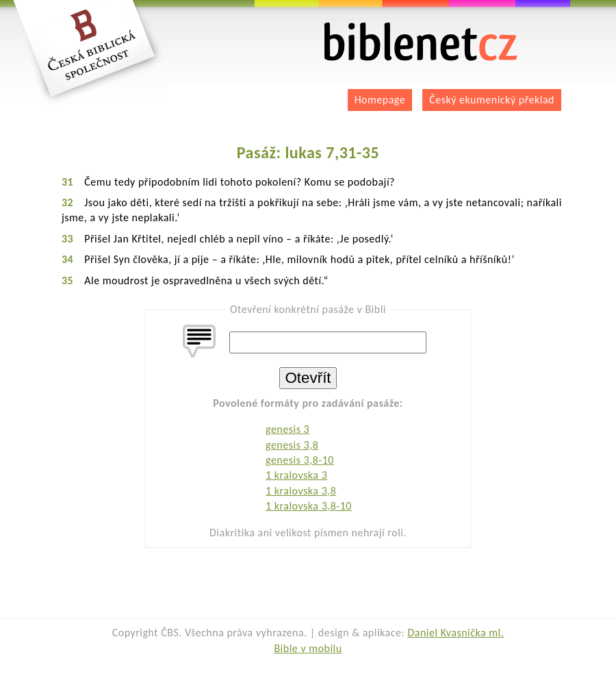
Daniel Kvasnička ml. (455, 633)
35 (67, 280)
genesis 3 (287, 429)
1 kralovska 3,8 (301, 491)
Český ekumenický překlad (492, 100)
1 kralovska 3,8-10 (309, 506)
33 (67, 239)
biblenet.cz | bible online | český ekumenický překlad (421, 42)
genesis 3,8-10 (300, 460)
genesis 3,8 (292, 445)
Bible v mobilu (308, 648)
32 (67, 202)
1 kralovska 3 (296, 475)
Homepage (380, 100)
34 (67, 259)
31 (67, 182)
